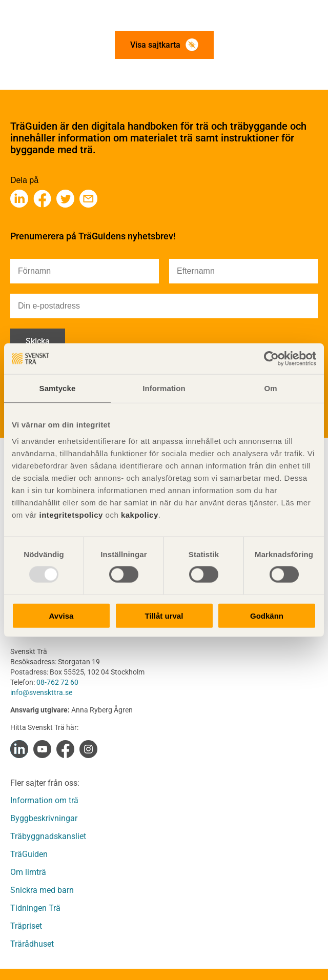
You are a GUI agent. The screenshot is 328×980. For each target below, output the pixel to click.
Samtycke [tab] (58, 388)
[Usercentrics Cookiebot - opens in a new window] (271, 359)
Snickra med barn (42, 890)
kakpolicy (140, 514)
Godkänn (267, 615)
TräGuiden (29, 854)
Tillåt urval (164, 615)
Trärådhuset (32, 944)
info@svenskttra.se (41, 692)
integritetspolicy (70, 514)
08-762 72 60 (57, 682)
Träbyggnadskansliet (48, 836)
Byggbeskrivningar (44, 818)
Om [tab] (270, 388)
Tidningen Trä (35, 908)
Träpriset (26, 926)
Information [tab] (164, 388)
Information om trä (44, 800)
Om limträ (28, 872)
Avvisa (61, 615)
